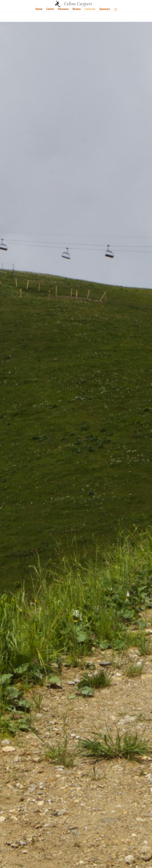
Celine (50, 9)
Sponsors (105, 9)
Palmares (63, 9)
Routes (77, 9)
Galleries (90, 9)
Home (39, 9)
